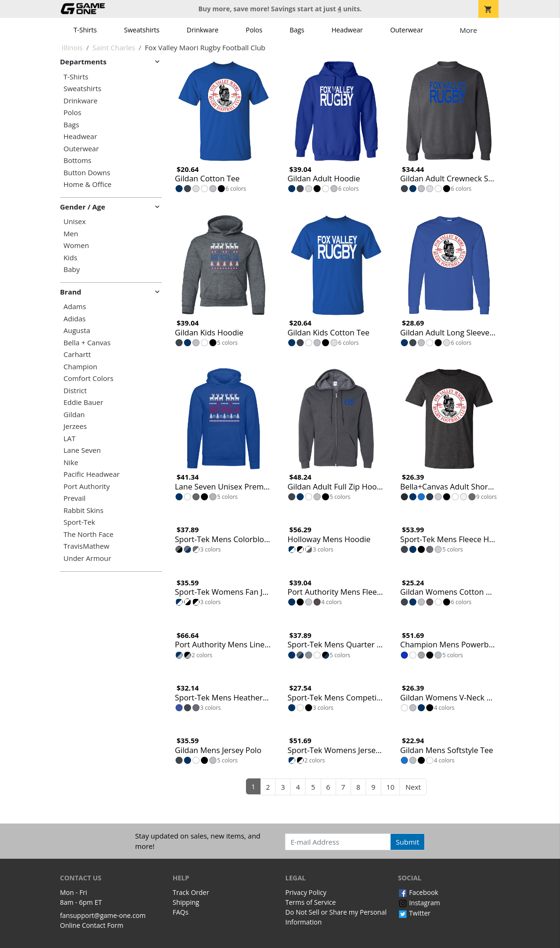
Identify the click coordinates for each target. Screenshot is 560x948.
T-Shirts (85, 30)
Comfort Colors (88, 378)
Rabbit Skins (83, 510)
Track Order (191, 892)
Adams (75, 307)
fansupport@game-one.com (103, 915)
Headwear (347, 30)
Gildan (74, 415)
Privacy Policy (306, 892)
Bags (297, 30)
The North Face (88, 534)
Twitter (414, 913)
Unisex (74, 221)
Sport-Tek (79, 522)
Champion (80, 367)
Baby (72, 269)
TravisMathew (86, 546)
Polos (254, 30)
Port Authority (86, 486)
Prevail (74, 498)
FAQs (181, 912)
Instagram (419, 903)
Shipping (186, 902)
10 (390, 787)
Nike (71, 462)
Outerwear (407, 30)
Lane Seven (82, 450)
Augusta (77, 330)
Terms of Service (311, 902)
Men (71, 234)
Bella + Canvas (87, 343)
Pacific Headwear (92, 474)
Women (76, 245)
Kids (70, 258)
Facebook (418, 892)
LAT (69, 439)
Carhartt (77, 354)
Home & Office (87, 184)
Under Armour (87, 558)
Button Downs (87, 173)
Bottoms (77, 160)
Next (413, 787)
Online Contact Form (92, 925)
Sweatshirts (142, 30)
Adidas (74, 319)
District (75, 391)
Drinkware (203, 30)
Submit (407, 842)
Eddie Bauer (83, 402)
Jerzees (75, 426)
